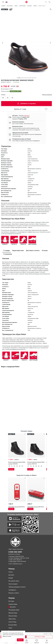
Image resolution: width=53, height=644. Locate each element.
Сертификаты (12, 590)
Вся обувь (11, 601)
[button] (3, 43)
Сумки (10, 628)
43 (17, 466)
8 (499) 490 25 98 (19, 556)
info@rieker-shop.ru (17, 564)
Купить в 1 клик (20, 109)
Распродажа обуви (14, 610)
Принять (20, 640)
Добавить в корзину (26, 104)
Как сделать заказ (14, 581)
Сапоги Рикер (12, 622)
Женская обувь (13, 616)
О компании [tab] (8, 254)
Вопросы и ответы (14, 593)
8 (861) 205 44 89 (21, 561)
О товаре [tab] (7, 250)
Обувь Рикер (12, 619)
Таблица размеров (47, 95)
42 (8, 98)
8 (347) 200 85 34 (17, 560)
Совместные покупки (15, 631)
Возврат (11, 578)
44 (20, 466)
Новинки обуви (13, 604)
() (26, 116)
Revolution (12, 607)
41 (12, 466)
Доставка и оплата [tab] (33, 250)
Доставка (11, 575)
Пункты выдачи (13, 584)
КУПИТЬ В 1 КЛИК (40, 637)
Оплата (11, 572)
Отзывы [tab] (45, 250)
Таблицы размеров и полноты (17, 587)
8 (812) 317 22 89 (25, 558)
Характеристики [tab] (18, 250)
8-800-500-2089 (15, 552)
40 (3, 98)
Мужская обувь (13, 613)
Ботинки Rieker (13, 625)
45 (12, 98)
